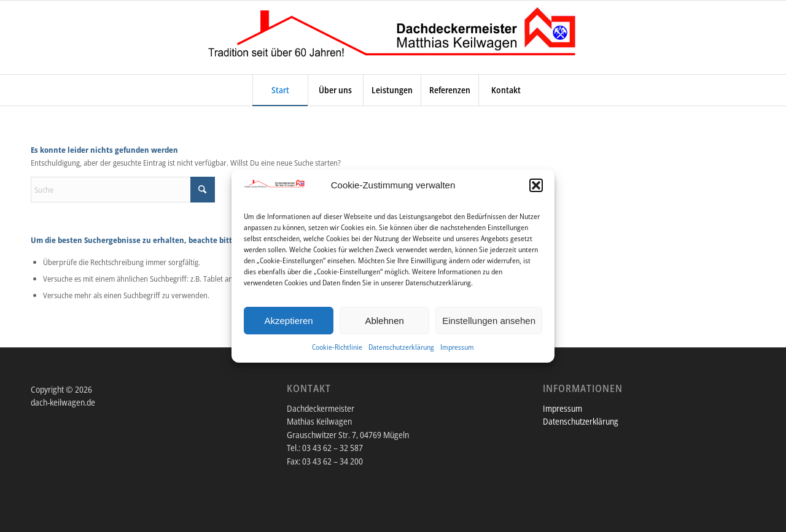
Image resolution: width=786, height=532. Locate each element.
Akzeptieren (288, 321)
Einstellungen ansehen (489, 321)
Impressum (457, 347)
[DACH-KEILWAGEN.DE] (393, 37)
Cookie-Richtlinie (337, 347)
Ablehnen (384, 321)
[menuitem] (280, 90)
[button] (536, 185)
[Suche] (123, 190)
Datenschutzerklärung (401, 347)
